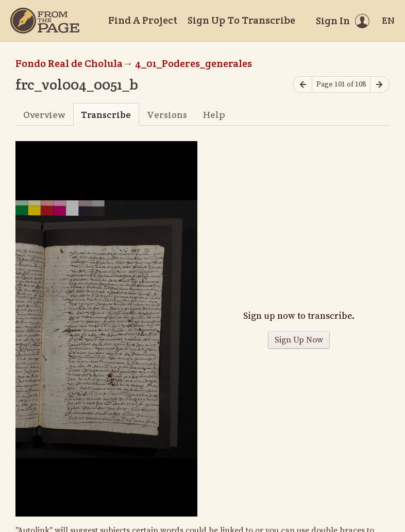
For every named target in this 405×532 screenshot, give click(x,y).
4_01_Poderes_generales (193, 63)
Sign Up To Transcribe (241, 20)
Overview (44, 115)
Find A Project (143, 20)
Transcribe (106, 115)
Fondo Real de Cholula (69, 63)
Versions (167, 115)
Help (214, 115)
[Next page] (380, 85)
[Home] (45, 21)
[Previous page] (302, 85)
